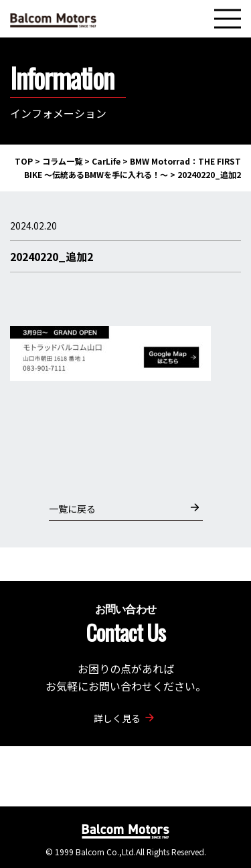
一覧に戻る (124, 508)
